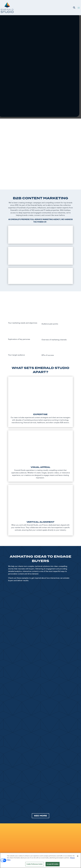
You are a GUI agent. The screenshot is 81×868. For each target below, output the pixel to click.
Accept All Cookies (53, 864)
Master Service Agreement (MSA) (61, 841)
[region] (40, 860)
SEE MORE (40, 765)
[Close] (78, 856)
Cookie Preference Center (35, 864)
